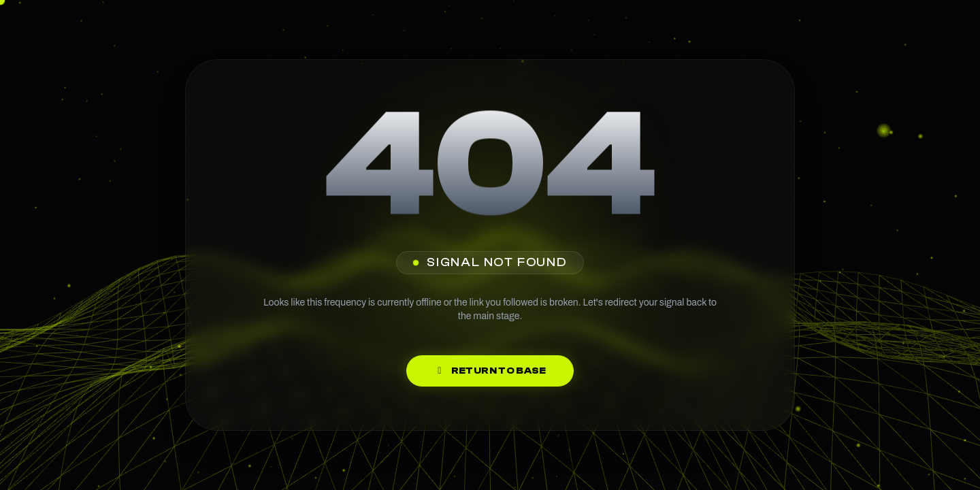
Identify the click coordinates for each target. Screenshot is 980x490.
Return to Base (490, 371)
